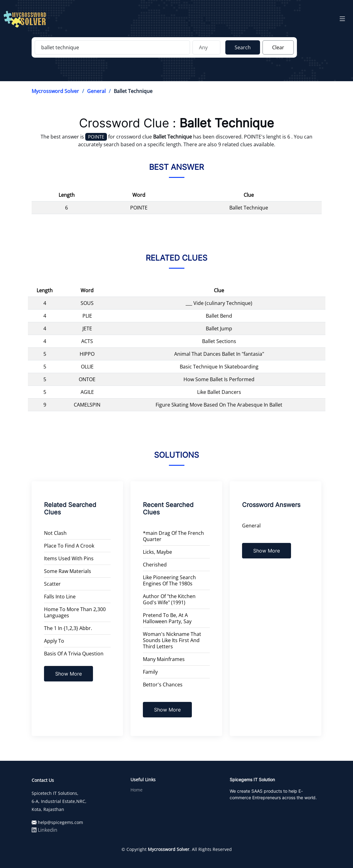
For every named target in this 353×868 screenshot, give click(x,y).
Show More (68, 674)
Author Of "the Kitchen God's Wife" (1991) (169, 599)
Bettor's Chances (163, 685)
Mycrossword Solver (55, 91)
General (96, 91)
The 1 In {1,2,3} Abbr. (68, 628)
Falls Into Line (60, 597)
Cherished (155, 565)
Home (137, 790)
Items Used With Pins (69, 558)
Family (150, 672)
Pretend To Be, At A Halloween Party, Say (167, 618)
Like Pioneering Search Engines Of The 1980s (169, 580)
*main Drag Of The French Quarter (173, 536)
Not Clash (55, 533)
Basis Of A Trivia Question (74, 654)
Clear (278, 47)
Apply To (54, 641)
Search (243, 47)
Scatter (52, 584)
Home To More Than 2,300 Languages (75, 612)
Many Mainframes (164, 659)
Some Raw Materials (68, 571)
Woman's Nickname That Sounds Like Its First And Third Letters (172, 640)
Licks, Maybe (157, 552)
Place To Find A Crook (69, 546)
